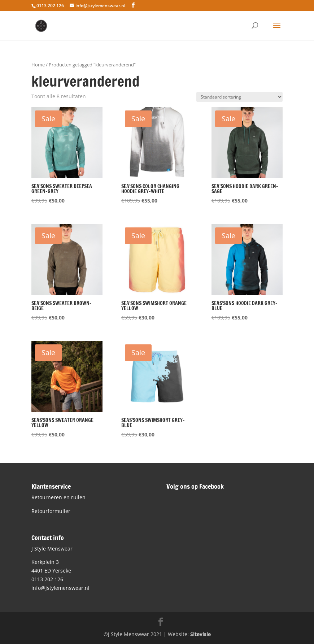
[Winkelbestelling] (239, 97)
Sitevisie (200, 634)
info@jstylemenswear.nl (60, 588)
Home (38, 65)
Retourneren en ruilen (58, 497)
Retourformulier (51, 511)
